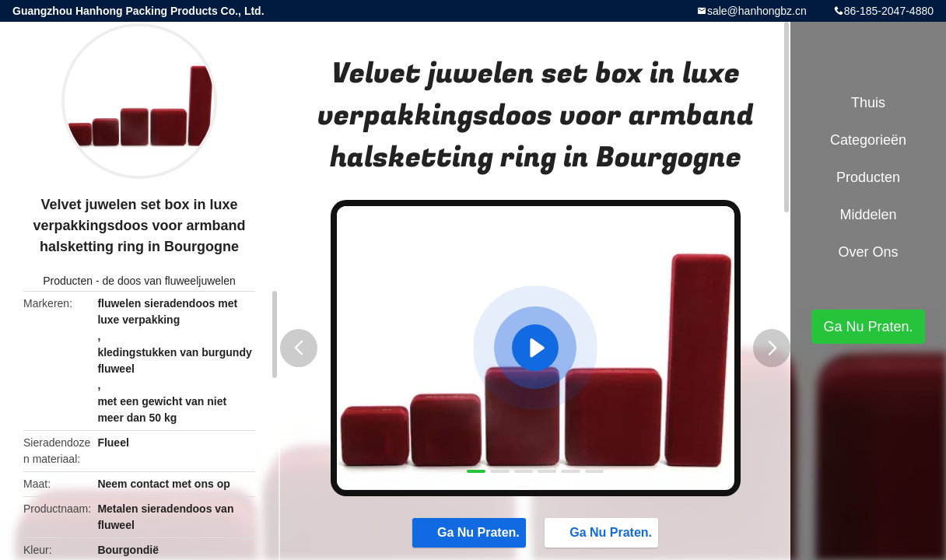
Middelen (868, 215)
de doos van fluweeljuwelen (169, 281)
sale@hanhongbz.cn (757, 11)
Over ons (868, 252)
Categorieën (868, 140)
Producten (68, 281)
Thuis (868, 103)
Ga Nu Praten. (471, 532)
